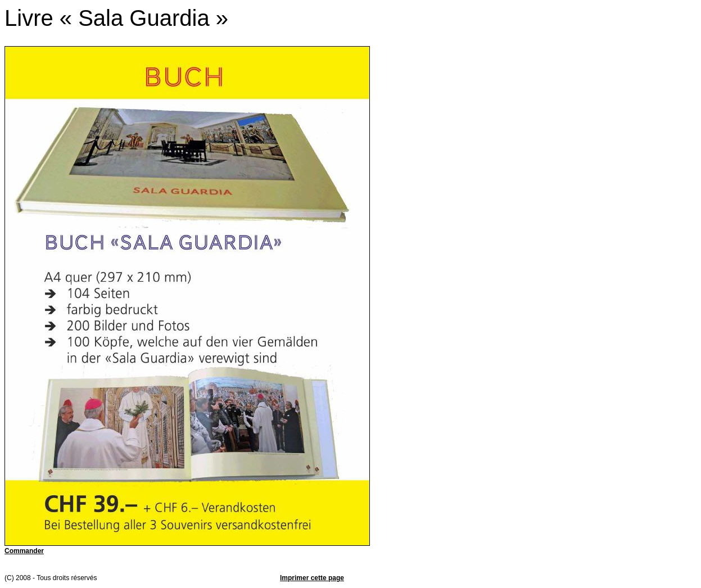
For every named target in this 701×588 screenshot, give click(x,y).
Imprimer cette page (312, 578)
